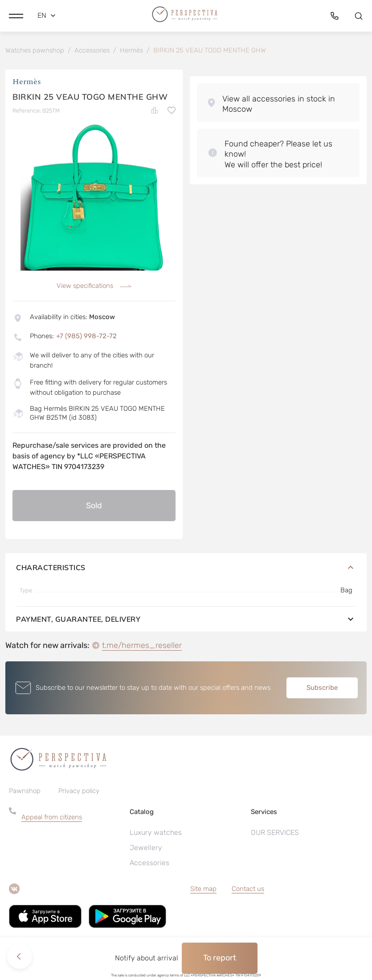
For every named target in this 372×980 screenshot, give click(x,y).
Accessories (149, 863)
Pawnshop (25, 791)
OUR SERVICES (275, 832)
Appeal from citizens (52, 817)
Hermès (27, 82)
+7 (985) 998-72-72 (86, 336)
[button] (16, 16)
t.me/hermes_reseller (142, 645)
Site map (203, 889)
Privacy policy (79, 791)
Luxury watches (156, 832)
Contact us (248, 889)
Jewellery (146, 848)
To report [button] (220, 958)
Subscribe (322, 688)
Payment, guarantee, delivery (186, 619)
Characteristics (186, 567)
